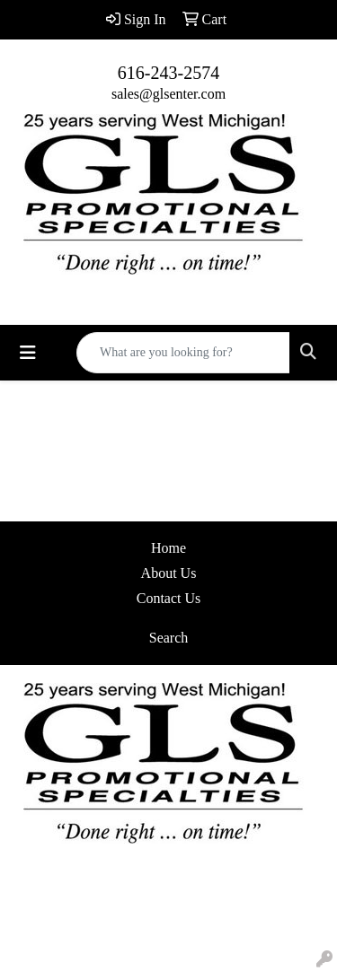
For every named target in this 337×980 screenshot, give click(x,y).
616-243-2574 (168, 73)
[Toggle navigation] (28, 353)
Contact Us (169, 598)
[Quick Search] (183, 353)
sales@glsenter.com (168, 94)
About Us (169, 573)
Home (168, 548)
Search (169, 638)
